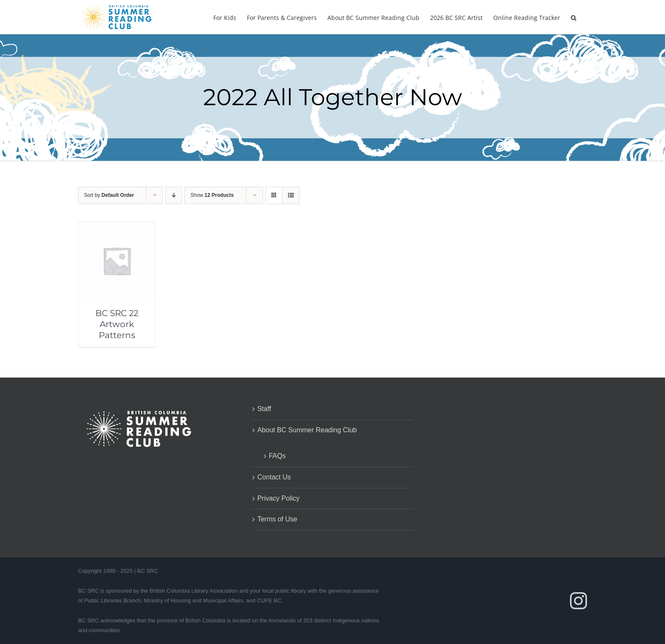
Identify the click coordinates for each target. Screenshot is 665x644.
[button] (574, 17)
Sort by (109, 195)
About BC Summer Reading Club (307, 430)
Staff (264, 409)
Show (212, 195)
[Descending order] (174, 195)
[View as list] (291, 195)
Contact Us (274, 477)
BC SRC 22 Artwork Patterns (117, 324)
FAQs (277, 456)
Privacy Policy (279, 498)
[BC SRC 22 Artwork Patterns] (117, 228)
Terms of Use (277, 519)
